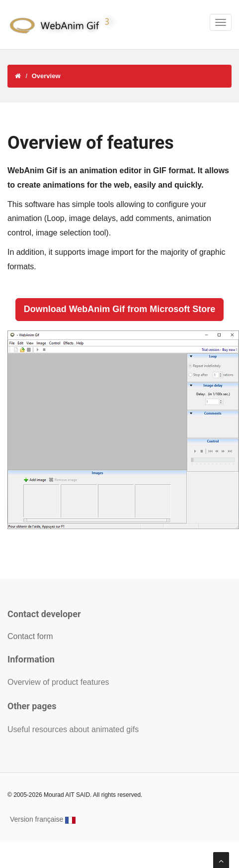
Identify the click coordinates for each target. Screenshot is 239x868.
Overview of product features (58, 682)
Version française (43, 819)
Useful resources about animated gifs (73, 729)
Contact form (30, 636)
